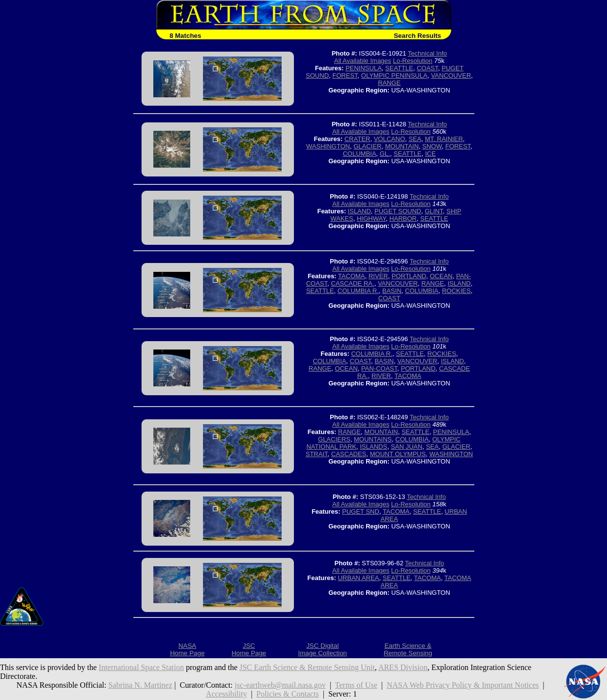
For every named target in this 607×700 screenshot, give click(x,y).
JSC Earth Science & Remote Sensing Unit (307, 667)
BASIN (392, 291)
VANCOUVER (451, 75)
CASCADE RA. (352, 283)
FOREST (345, 75)
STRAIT (317, 454)
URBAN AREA (358, 578)
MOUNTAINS (373, 439)
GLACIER (367, 146)
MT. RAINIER (444, 139)
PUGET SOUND (398, 211)
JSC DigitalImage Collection (322, 649)
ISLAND (360, 211)
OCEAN (441, 276)
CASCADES (349, 454)
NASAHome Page (187, 649)
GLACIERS (334, 439)
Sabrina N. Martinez (140, 685)
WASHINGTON (328, 146)
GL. (385, 154)
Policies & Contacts (288, 694)
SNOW (432, 146)
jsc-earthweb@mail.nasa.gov (280, 685)
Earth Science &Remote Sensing (408, 649)
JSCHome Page (249, 649)
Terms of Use (356, 685)
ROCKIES (456, 291)
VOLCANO (389, 139)
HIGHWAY (371, 219)
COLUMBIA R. (358, 291)
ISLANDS (374, 447)
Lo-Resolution (412, 61)
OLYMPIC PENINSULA (394, 75)
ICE (431, 154)
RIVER (378, 276)
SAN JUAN (406, 447)
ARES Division (403, 667)
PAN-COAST (379, 368)
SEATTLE (399, 68)
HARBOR (403, 219)
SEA (415, 139)
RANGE (389, 83)
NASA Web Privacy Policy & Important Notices (463, 685)
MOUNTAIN (402, 146)
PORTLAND (409, 276)
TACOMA (352, 276)
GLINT (434, 211)
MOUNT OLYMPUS (398, 454)
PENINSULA (364, 68)
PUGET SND (361, 511)
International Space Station (141, 667)
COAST (427, 68)
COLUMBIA (359, 154)
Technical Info (428, 53)
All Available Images (363, 61)
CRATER (357, 139)
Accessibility (227, 694)
